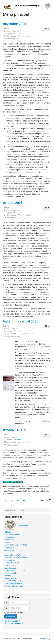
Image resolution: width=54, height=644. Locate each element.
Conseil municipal (12, 535)
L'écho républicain (12, 573)
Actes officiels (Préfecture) (15, 555)
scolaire (8, 576)
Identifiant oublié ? (12, 621)
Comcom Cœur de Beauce (16, 558)
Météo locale (10, 560)
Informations (10, 537)
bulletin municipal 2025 (21, 321)
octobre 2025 (13, 203)
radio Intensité (10, 568)
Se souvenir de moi (15, 612)
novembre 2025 (15, 24)
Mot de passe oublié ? (14, 624)
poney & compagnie (13, 581)
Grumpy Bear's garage (14, 586)
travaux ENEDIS (14, 430)
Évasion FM (9, 565)
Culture (7, 542)
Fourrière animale (12, 563)
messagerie (9, 547)
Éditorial (17, 34)
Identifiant (8, 601)
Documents (9, 540)
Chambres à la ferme (13, 583)
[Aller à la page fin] (24, 501)
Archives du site (11, 578)
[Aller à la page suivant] (18, 501)
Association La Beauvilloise (16, 545)
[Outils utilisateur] (47, 29)
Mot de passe (8, 607)
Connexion (11, 616)
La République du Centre (15, 571)
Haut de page (46, 639)
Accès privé (9, 550)
